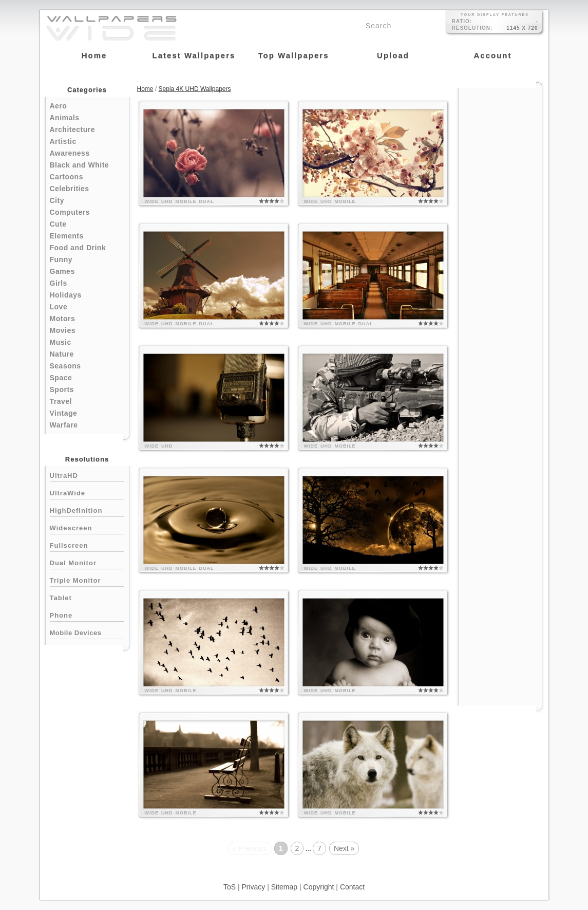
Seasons (65, 366)
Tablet (87, 597)
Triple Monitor (87, 579)
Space (61, 378)
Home (145, 89)
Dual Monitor (87, 562)
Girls (59, 283)
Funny (61, 259)
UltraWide (87, 492)
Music (61, 342)
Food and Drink (78, 248)
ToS (230, 887)
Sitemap (284, 887)
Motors (63, 319)
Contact (352, 887)
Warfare (64, 425)
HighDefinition (87, 509)
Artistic (63, 141)
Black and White (80, 165)
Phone (87, 614)
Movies (63, 330)
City (57, 200)
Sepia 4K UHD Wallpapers (195, 89)
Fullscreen (87, 544)
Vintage (64, 413)
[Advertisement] (500, 243)
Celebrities (70, 189)
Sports (62, 389)
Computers (70, 212)
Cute (58, 224)
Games (62, 271)
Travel (61, 401)
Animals (65, 118)
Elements (67, 236)
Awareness (70, 153)
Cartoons (67, 177)
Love (59, 307)
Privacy (253, 887)
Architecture (72, 129)
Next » (344, 848)
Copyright (319, 887)
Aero (59, 106)
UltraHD (87, 475)
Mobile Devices (76, 633)
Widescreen (87, 527)
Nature (62, 354)
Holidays (66, 295)
